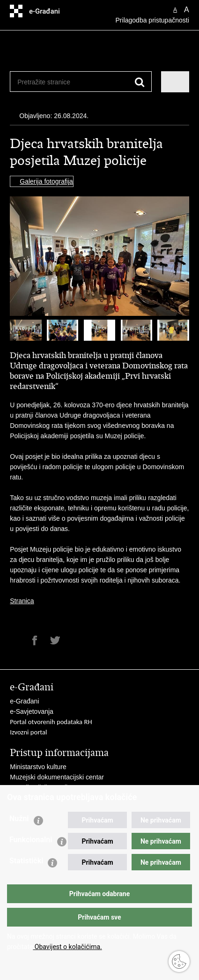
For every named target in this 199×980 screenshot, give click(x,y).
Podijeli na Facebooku (35, 640)
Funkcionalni (31, 840)
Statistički (26, 861)
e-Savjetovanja (32, 711)
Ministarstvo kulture (38, 767)
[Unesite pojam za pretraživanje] (51, 82)
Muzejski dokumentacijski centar (57, 777)
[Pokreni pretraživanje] (140, 82)
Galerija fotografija (46, 181)
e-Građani (24, 701)
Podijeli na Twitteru (55, 640)
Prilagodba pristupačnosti (152, 20)
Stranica (22, 601)
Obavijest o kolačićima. (67, 947)
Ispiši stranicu (15, 640)
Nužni (19, 819)
